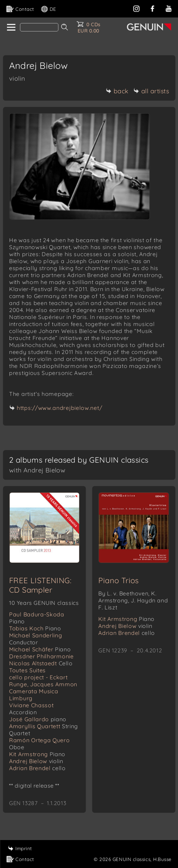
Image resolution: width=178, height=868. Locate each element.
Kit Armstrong (37, 754)
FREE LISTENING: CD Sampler (40, 585)
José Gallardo (38, 719)
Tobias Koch (35, 628)
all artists (151, 91)
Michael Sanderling (36, 639)
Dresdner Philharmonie (41, 656)
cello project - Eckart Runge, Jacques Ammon (43, 681)
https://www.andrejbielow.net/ (59, 408)
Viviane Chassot (31, 709)
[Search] (39, 27)
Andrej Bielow (36, 761)
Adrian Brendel (37, 768)
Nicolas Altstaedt (41, 663)
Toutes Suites (27, 670)
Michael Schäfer (40, 649)
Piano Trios (118, 580)
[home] (11, 28)
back (117, 91)
